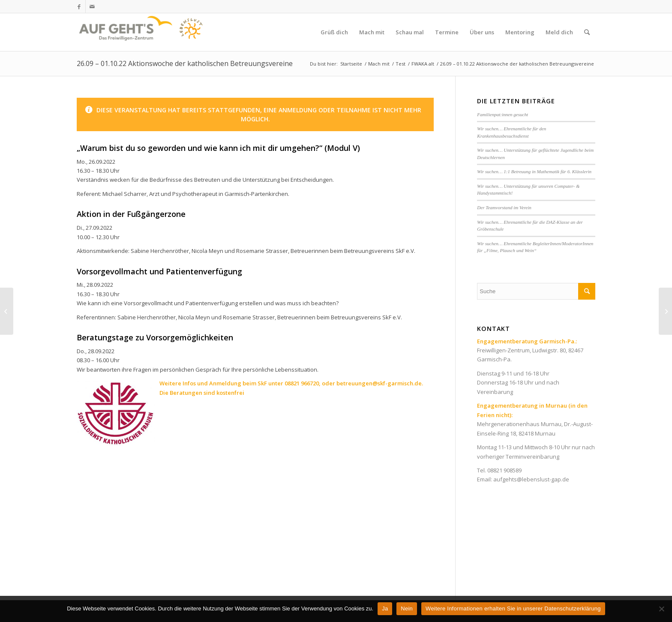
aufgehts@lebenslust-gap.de (531, 479)
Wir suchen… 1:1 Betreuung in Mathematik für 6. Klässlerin (534, 171)
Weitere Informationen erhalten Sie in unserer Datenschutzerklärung (513, 608)
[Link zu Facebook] (79, 6)
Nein (407, 608)
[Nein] (661, 609)
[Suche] (587, 32)
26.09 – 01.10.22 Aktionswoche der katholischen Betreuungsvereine (185, 63)
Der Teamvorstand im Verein (504, 207)
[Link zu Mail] (92, 6)
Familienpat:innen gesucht (502, 114)
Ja (385, 608)
